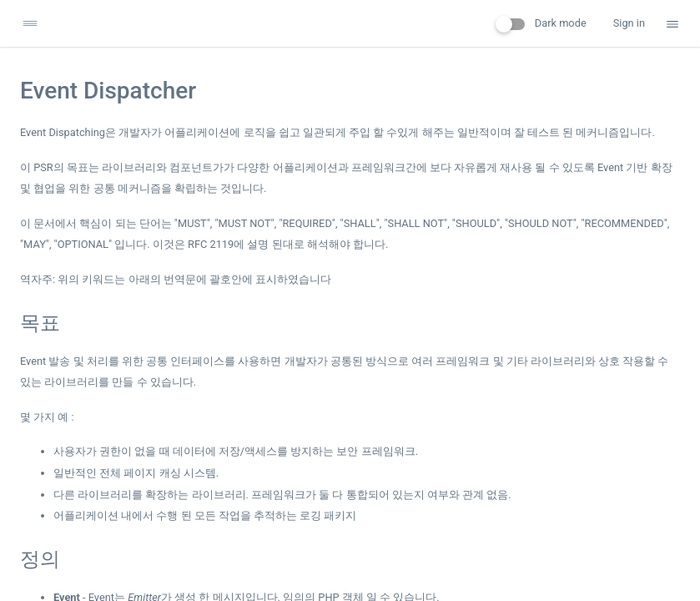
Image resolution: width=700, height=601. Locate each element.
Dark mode (541, 23)
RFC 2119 (211, 244)
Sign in (629, 23)
